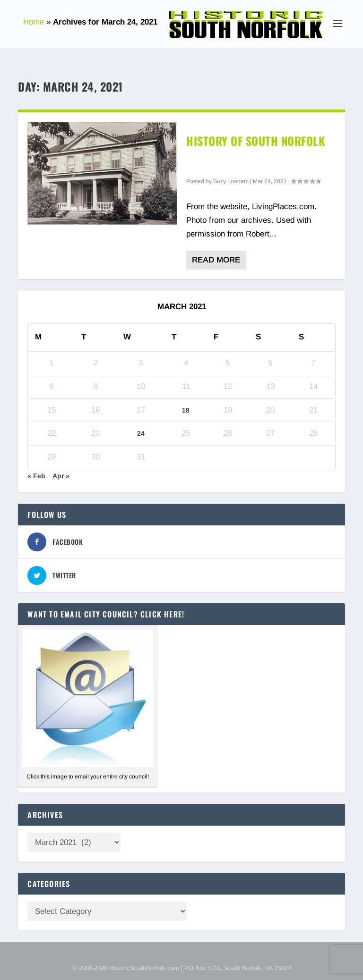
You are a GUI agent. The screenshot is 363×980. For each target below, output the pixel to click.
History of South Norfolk (256, 141)
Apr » (61, 476)
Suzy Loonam (231, 181)
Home (34, 22)
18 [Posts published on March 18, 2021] (186, 410)
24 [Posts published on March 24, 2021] (141, 433)
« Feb (36, 476)
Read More (216, 260)
